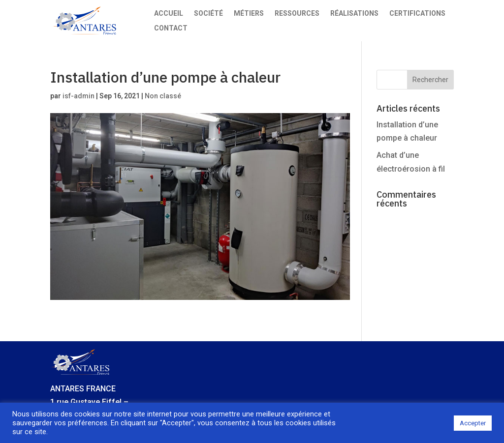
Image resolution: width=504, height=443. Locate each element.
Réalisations (354, 14)
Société (208, 14)
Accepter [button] (473, 423)
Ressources (297, 14)
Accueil (169, 14)
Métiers (249, 14)
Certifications (417, 14)
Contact (171, 28)
